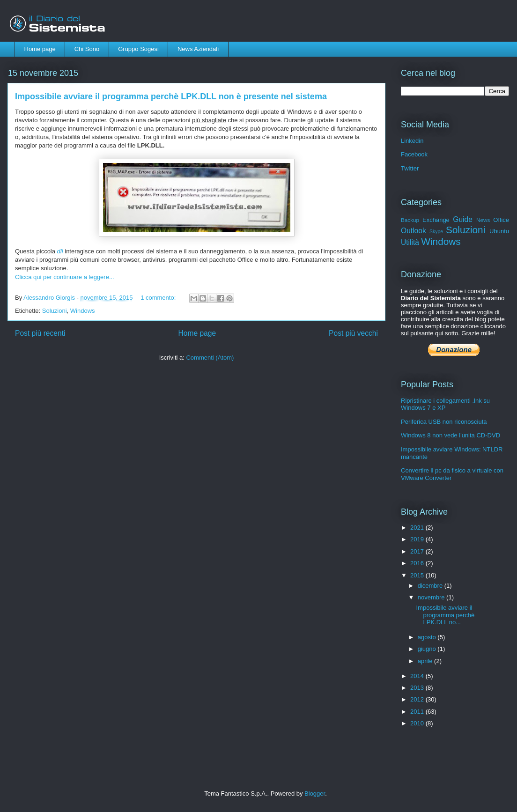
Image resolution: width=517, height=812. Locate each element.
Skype (436, 232)
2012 (418, 699)
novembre (432, 597)
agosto (428, 637)
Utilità (410, 242)
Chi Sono (87, 49)
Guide (463, 219)
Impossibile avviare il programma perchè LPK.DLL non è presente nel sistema (171, 96)
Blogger (315, 794)
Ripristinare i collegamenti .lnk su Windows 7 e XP (445, 404)
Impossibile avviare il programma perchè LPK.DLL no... (445, 615)
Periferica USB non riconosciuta (444, 422)
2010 (418, 723)
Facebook (414, 154)
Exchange (436, 220)
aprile (426, 661)
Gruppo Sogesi (138, 49)
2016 (418, 563)
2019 (418, 539)
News (483, 220)
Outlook (414, 231)
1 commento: (159, 298)
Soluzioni (55, 311)
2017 (418, 551)
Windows (83, 311)
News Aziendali (198, 49)
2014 (418, 676)
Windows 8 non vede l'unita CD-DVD (451, 435)
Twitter (410, 168)
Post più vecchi (353, 333)
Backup (410, 220)
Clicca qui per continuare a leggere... (65, 277)
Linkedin (412, 141)
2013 (418, 688)
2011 (418, 712)
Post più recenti (40, 333)
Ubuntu (499, 231)
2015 (418, 575)
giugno (428, 649)
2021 (418, 528)
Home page (40, 49)
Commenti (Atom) (210, 358)
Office (501, 220)
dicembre (431, 586)
